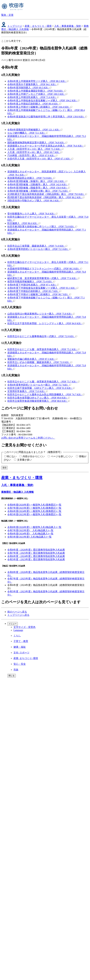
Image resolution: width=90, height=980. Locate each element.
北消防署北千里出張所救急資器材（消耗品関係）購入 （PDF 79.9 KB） (47, 194)
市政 (16, 670)
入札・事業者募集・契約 (68, 26)
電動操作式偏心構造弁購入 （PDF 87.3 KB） (32, 359)
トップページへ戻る (18, 615)
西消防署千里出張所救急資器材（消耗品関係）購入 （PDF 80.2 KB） (46, 197)
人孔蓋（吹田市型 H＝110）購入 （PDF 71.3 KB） (35, 149)
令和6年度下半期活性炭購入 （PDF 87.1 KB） (33, 285)
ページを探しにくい (62, 456)
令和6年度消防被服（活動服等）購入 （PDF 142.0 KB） (39, 184)
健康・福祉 (20, 647)
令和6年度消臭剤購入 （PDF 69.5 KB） (29, 88)
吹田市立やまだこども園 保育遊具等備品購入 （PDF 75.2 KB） (43, 349)
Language (18, 630)
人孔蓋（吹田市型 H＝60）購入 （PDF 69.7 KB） (35, 152)
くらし (17, 636)
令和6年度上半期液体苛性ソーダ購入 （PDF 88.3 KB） (38, 81)
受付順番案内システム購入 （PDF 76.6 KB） (32, 214)
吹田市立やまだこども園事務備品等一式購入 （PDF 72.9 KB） (42, 336)
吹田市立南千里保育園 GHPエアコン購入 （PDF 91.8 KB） (41, 388)
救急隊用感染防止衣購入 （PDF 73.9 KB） (31, 178)
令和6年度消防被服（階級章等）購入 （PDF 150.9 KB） (39, 188)
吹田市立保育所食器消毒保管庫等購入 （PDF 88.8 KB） (39, 401)
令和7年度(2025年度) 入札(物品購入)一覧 (30, 530)
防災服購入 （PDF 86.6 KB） (24, 223)
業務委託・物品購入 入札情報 (17, 492)
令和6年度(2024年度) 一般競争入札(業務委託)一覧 (34, 511)
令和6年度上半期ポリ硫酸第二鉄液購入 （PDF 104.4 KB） (40, 107)
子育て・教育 (21, 641)
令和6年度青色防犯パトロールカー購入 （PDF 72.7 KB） (39, 385)
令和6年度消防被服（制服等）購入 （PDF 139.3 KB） (37, 181)
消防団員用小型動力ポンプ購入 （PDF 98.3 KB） (35, 201)
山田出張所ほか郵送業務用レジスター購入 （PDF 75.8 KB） (41, 314)
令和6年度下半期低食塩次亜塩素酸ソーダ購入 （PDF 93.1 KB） (43, 288)
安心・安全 (20, 664)
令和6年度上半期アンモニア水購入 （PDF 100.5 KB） (37, 94)
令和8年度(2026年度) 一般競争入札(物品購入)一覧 (34, 527)
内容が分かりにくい (34, 456)
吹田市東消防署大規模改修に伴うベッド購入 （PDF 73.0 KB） (42, 227)
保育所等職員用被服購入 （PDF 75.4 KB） (31, 282)
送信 (4, 468)
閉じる (12, 676)
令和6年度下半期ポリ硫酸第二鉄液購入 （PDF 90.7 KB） (39, 294)
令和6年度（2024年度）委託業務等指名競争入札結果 (36, 556)
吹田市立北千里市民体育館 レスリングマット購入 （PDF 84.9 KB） (46, 323)
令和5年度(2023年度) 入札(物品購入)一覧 (29, 537)
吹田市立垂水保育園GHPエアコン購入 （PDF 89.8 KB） (39, 398)
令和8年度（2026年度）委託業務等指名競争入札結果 (36, 550)
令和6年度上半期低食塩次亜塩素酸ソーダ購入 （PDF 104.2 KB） (43, 100)
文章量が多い (24, 460)
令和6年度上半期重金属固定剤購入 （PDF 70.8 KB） (37, 91)
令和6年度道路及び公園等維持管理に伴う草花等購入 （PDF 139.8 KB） (47, 117)
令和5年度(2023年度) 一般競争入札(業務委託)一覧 (34, 514)
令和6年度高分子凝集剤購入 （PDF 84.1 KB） (33, 84)
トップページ (15, 26)
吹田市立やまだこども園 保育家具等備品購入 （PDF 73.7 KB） (43, 382)
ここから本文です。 (12, 41)
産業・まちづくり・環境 (38, 26)
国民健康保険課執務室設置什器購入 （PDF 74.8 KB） (37, 143)
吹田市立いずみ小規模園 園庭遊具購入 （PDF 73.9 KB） (40, 362)
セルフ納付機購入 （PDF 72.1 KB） (28, 133)
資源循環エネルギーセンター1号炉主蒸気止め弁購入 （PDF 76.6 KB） (47, 146)
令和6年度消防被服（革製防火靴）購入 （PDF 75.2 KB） (39, 191)
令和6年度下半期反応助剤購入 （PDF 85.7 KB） (34, 291)
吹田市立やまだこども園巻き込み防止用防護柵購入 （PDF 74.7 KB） (46, 395)
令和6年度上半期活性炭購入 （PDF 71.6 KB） (33, 97)
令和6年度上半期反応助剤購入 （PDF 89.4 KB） (34, 104)
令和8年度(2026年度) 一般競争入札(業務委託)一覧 (34, 505)
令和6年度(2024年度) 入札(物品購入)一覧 (30, 534)
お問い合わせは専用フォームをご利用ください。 (28, 438)
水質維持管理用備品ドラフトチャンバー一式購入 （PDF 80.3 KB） (45, 269)
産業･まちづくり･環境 (26, 658)
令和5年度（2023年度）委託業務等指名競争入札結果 (36, 559)
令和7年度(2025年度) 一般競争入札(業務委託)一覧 (34, 508)
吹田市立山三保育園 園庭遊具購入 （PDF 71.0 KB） (37, 246)
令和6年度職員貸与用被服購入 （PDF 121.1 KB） (35, 130)
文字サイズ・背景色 (24, 627)
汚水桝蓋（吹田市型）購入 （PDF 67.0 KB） (32, 155)
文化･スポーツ (21, 653)
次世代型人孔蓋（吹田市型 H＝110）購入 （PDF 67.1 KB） (40, 159)
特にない (12, 456)
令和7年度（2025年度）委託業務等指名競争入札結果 (36, 553)
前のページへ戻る (17, 612)
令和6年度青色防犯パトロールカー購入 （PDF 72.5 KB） (39, 249)
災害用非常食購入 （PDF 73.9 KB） (28, 391)
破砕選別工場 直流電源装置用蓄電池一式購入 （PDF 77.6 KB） (43, 278)
